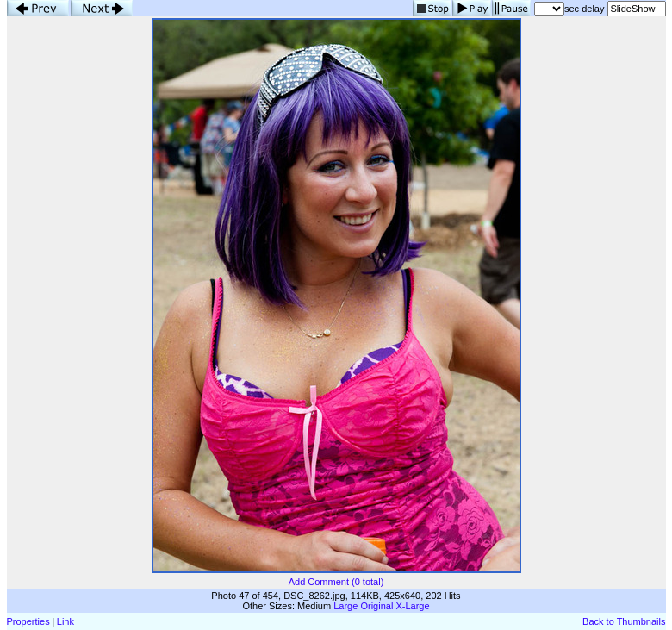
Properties (28, 621)
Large (345, 606)
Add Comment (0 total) (336, 582)
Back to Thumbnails (624, 621)
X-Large (412, 606)
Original (376, 606)
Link (65, 621)
